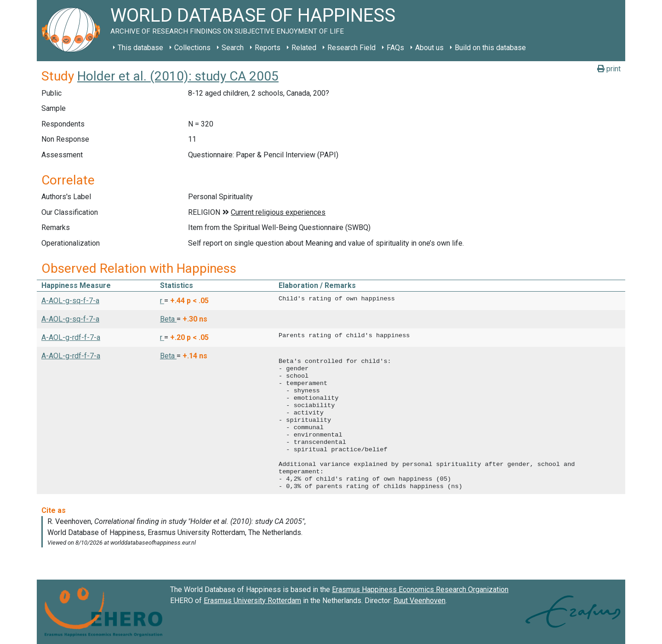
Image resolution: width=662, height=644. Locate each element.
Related (304, 48)
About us (429, 48)
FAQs (395, 48)
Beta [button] (168, 319)
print (609, 69)
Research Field (351, 48)
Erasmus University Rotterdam (252, 601)
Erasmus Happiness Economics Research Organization (420, 589)
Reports (268, 48)
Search (233, 48)
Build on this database (490, 48)
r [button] (162, 301)
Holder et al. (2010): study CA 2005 (178, 76)
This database (140, 48)
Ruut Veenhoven (419, 601)
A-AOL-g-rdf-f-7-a (71, 337)
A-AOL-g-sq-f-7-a (70, 301)
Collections (192, 48)
